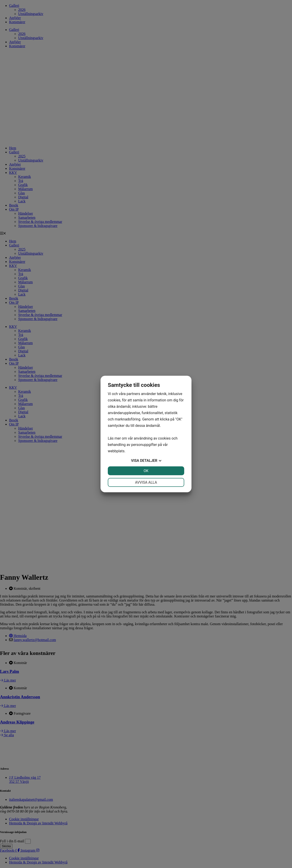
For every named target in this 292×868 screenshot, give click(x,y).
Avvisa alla (146, 482)
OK (146, 471)
